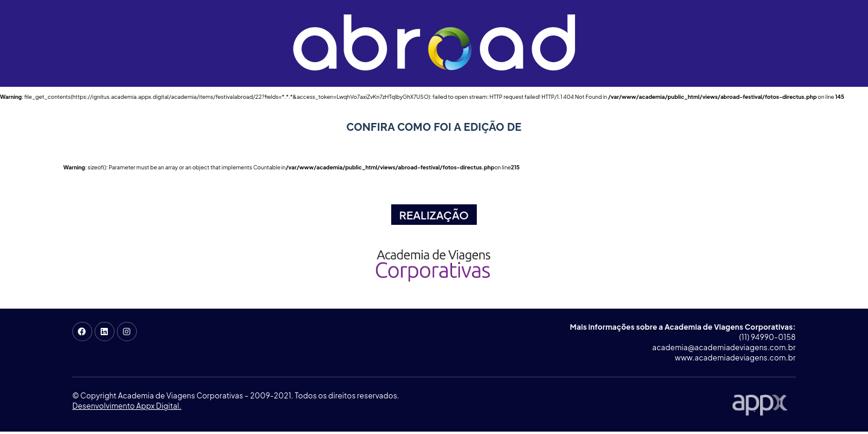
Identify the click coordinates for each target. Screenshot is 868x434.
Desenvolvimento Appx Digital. (127, 406)
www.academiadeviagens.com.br (735, 357)
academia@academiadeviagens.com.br (724, 347)
